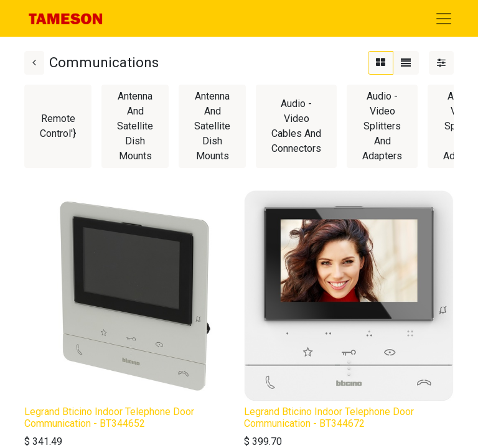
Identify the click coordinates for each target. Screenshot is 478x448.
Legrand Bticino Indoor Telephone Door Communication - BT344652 (109, 418)
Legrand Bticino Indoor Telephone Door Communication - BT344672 (329, 418)
